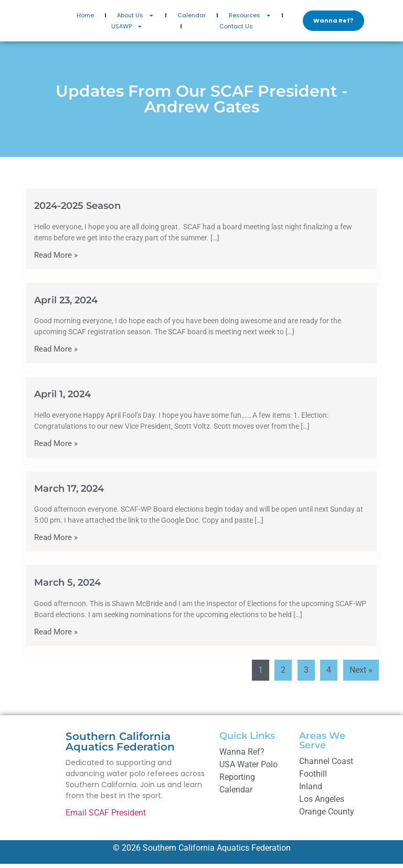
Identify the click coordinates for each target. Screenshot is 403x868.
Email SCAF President (106, 817)
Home (85, 17)
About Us (136, 18)
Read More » (56, 260)
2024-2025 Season (77, 210)
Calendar (192, 17)
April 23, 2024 (66, 304)
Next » (361, 674)
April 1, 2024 (62, 398)
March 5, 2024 (67, 587)
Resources (250, 18)
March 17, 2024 (69, 493)
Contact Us (236, 28)
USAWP (127, 29)
